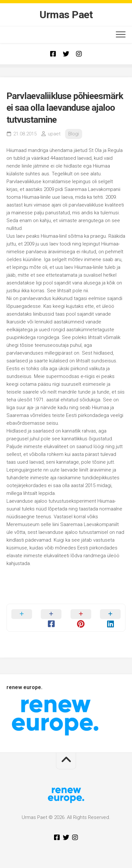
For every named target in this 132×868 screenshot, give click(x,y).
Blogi (74, 134)
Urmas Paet (66, 15)
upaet (54, 134)
